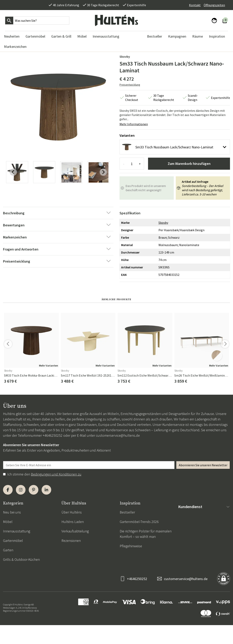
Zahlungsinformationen (196, 550)
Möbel (8, 522)
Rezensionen (71, 541)
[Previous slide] (13, 172)
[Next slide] (103, 172)
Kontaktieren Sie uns (194, 512)
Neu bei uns (12, 512)
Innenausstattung (17, 531)
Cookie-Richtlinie (191, 569)
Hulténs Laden (73, 522)
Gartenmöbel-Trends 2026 (139, 522)
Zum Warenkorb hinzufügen (189, 164)
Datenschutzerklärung (195, 559)
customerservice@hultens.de (118, 435)
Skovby (125, 56)
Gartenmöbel (13, 541)
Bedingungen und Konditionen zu (56, 474)
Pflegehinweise (131, 546)
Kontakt (195, 5)
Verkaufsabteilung (75, 531)
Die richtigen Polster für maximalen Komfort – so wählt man (146, 534)
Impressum (187, 578)
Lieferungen (187, 531)
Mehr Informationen (134, 124)
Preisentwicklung (130, 85)
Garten (8, 550)
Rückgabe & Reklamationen (199, 541)
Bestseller (127, 512)
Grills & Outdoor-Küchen (21, 559)
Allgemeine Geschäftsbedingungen (204, 522)
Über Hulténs (72, 512)
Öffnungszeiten (214, 5)
